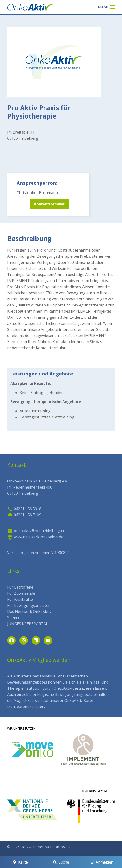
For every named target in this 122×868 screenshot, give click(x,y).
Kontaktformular (49, 204)
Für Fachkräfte (20, 599)
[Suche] (61, 862)
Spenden (15, 618)
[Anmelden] (102, 862)
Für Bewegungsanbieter (29, 605)
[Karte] (20, 862)
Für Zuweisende (21, 593)
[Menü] (106, 7)
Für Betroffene (20, 587)
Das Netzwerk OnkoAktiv (29, 612)
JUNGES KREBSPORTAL (28, 624)
